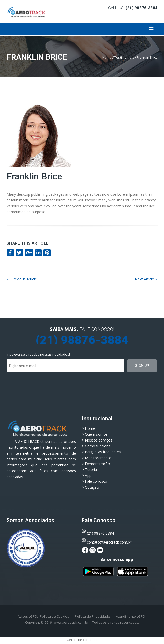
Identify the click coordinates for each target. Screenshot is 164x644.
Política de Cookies (54, 616)
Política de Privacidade (92, 616)
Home (107, 57)
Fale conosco (96, 481)
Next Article (146, 279)
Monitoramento (98, 458)
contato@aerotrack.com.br (109, 542)
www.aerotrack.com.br (71, 622)
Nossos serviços (99, 440)
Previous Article (22, 279)
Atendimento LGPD (130, 616)
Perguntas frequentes (103, 452)
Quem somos (96, 434)
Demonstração (97, 464)
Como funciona (98, 446)
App (88, 475)
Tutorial (91, 470)
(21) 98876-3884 (100, 533)
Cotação (92, 487)
